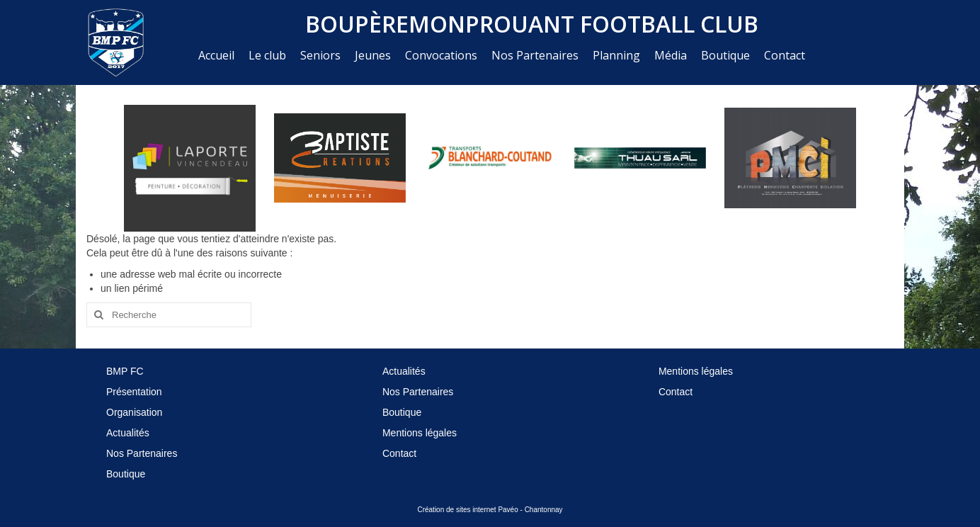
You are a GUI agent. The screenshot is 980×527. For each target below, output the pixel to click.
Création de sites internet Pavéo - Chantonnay (490, 510)
